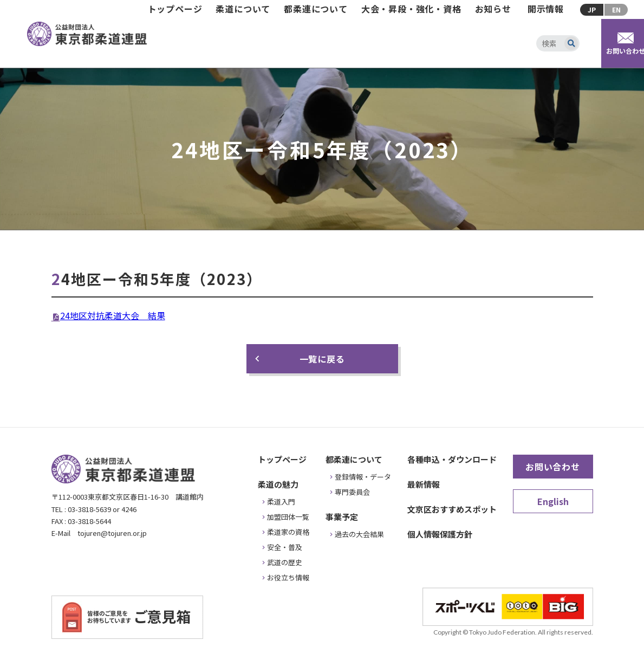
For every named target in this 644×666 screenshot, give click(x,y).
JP (592, 9)
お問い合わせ (553, 467)
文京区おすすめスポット (452, 509)
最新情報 (424, 484)
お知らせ (493, 9)
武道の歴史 (285, 562)
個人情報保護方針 (440, 534)
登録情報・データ (363, 477)
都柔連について (316, 9)
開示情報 (546, 9)
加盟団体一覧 (288, 517)
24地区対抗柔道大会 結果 (113, 315)
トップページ (175, 9)
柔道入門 (281, 502)
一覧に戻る (322, 359)
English (553, 501)
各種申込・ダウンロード (452, 459)
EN (616, 9)
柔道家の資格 (288, 532)
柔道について (243, 9)
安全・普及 (285, 547)
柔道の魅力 (278, 484)
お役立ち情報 (288, 577)
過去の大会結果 (359, 534)
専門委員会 (352, 492)
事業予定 (342, 517)
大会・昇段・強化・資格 (411, 9)
